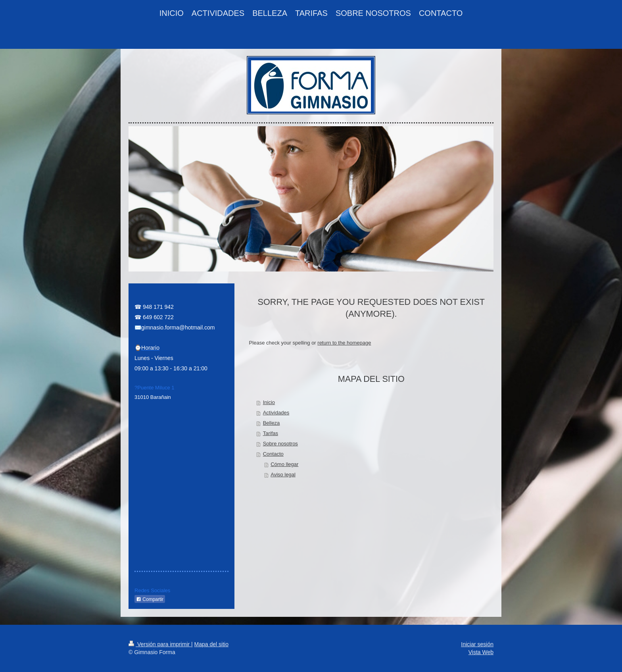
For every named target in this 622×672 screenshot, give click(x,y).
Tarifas (271, 433)
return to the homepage (344, 343)
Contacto (273, 454)
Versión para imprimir (160, 644)
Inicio (269, 402)
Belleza (272, 423)
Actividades (276, 413)
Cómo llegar (284, 464)
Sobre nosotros (280, 444)
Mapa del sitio (211, 644)
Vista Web (481, 652)
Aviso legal (283, 475)
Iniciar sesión (477, 644)
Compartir (150, 599)
